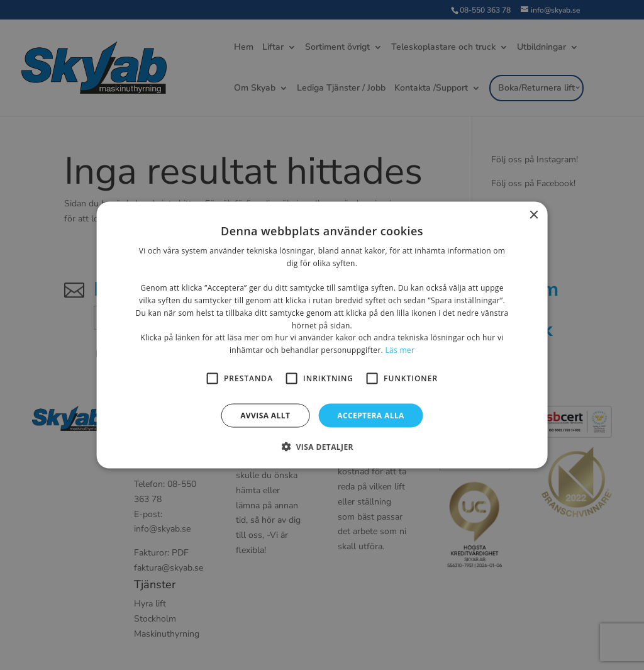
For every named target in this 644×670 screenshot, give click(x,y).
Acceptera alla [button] (371, 416)
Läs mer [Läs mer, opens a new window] (400, 350)
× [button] (533, 215)
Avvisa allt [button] (265, 416)
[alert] (322, 335)
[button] (322, 447)
